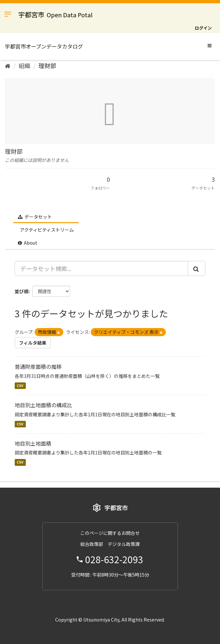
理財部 (47, 65)
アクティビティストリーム (46, 230)
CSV (20, 386)
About (28, 243)
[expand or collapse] (210, 45)
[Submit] (196, 268)
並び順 (22, 291)
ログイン (203, 28)
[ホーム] (8, 65)
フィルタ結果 (33, 343)
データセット (35, 217)
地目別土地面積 (33, 443)
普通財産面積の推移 (38, 366)
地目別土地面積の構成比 (43, 405)
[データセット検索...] (101, 268)
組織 (24, 65)
